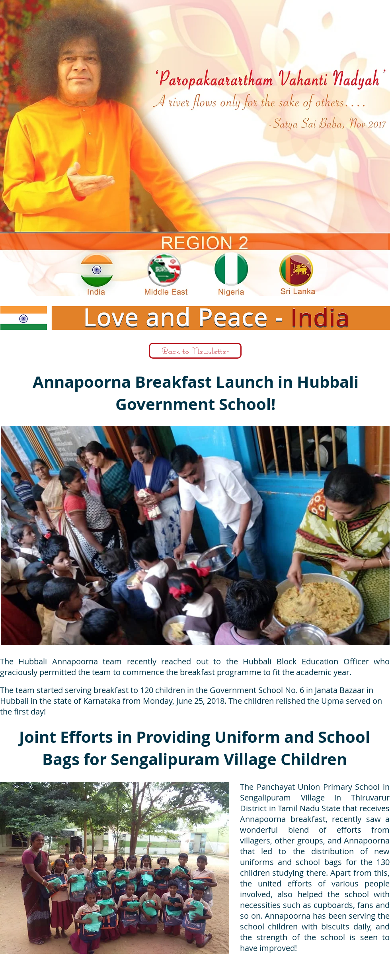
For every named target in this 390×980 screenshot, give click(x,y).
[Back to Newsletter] (195, 351)
